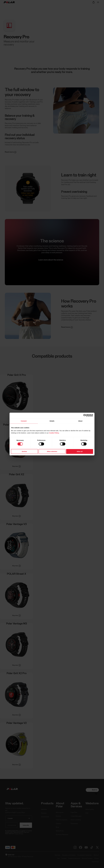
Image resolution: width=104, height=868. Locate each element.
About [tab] (80, 421)
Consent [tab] (24, 421)
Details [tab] (52, 421)
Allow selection (52, 451)
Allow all (80, 451)
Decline (24, 451)
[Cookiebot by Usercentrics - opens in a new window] (85, 415)
